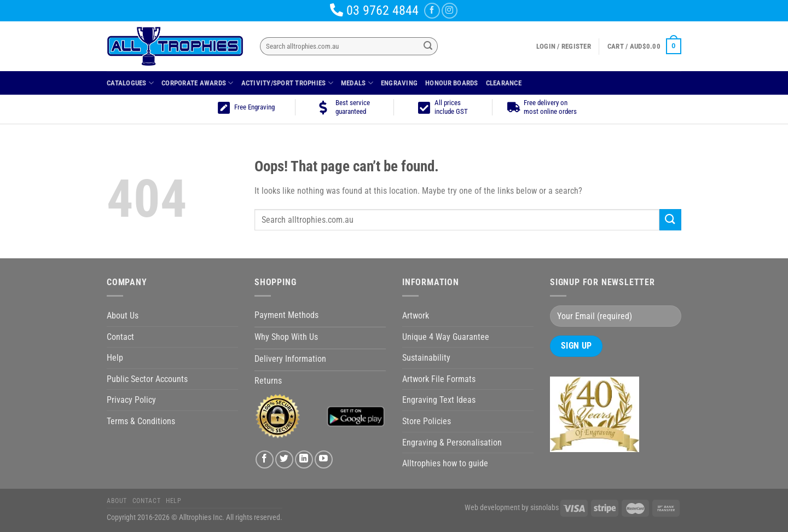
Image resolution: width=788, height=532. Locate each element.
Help (115, 358)
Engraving (399, 83)
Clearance (504, 83)
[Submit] (428, 47)
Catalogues (130, 83)
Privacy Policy (131, 400)
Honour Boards (451, 83)
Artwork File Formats (439, 379)
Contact (120, 337)
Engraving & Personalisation (452, 443)
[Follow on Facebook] (432, 11)
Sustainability (426, 358)
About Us (123, 316)
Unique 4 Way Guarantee (446, 337)
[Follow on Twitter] (284, 459)
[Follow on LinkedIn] (304, 459)
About (117, 501)
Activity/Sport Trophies (287, 83)
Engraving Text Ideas (439, 400)
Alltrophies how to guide (445, 463)
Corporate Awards (198, 83)
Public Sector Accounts (147, 379)
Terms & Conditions (141, 421)
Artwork (416, 316)
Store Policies (427, 421)
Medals (357, 83)
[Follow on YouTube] (324, 459)
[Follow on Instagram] (450, 11)
